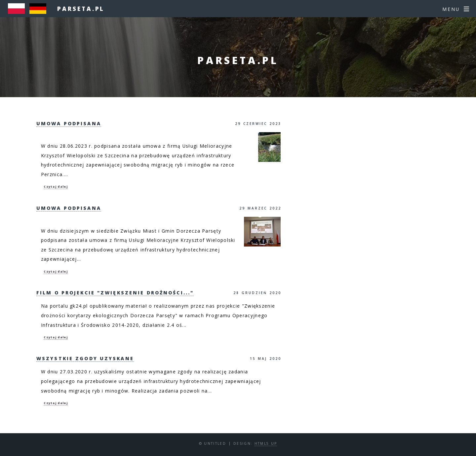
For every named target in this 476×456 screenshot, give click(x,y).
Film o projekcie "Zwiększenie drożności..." (115, 293)
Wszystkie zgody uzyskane (85, 358)
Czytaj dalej (56, 187)
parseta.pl (81, 9)
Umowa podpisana (69, 123)
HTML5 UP (266, 443)
